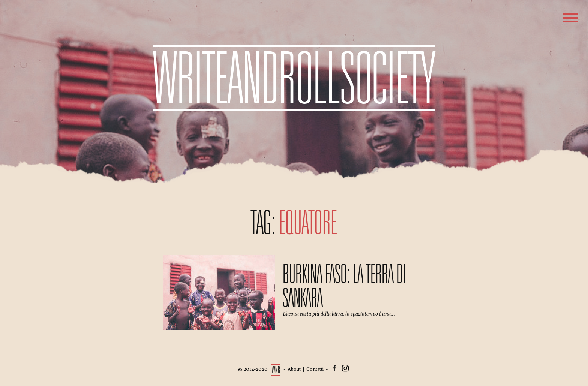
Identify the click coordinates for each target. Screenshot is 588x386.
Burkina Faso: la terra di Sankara (344, 286)
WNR (276, 370)
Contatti (315, 370)
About (294, 370)
